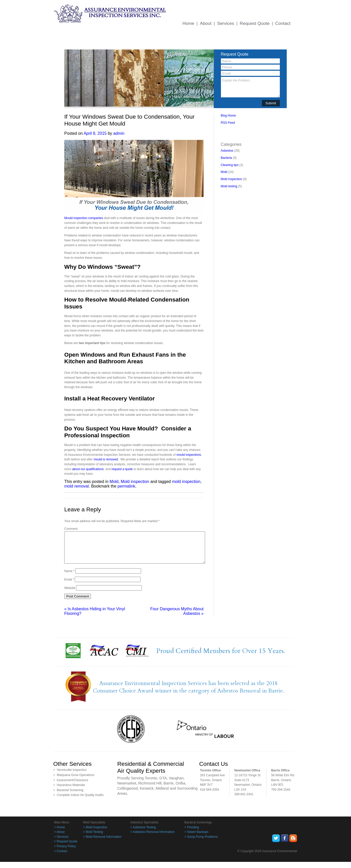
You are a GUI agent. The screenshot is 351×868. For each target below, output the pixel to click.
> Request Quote (66, 848)
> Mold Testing (93, 838)
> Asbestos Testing (143, 833)
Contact (283, 23)
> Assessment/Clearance (71, 786)
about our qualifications (88, 469)
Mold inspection (135, 482)
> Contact (61, 857)
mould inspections (189, 455)
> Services (61, 843)
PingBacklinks (243, 135)
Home (188, 23)
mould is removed (106, 459)
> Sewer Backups (196, 838)
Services (226, 23)
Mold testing (229, 186)
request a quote (122, 469)
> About (59, 838)
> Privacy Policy (65, 852)
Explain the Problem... (250, 87)
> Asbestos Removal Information (152, 838)
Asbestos (227, 151)
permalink (126, 486)
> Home (59, 833)
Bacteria (226, 158)
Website (70, 594)
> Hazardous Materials (69, 791)
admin (119, 133)
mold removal (77, 486)
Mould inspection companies (84, 218)
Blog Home (228, 116)
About (206, 23)
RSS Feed (228, 123)
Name (69, 577)
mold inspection (186, 482)
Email (69, 586)
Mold (114, 482)
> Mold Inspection (95, 833)
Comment (71, 529)
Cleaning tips (230, 165)
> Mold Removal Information (102, 843)
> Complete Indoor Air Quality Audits (78, 801)
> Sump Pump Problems (201, 843)
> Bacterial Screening (68, 796)
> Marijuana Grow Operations (74, 781)
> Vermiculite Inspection (70, 776)
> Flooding (192, 833)
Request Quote (255, 23)
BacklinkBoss (230, 130)
